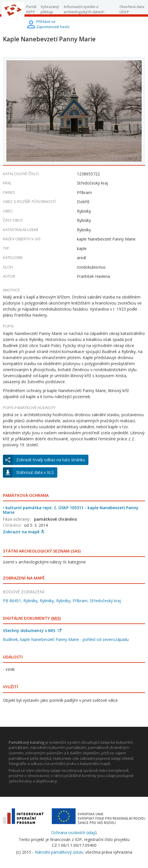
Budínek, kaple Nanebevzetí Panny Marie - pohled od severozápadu (66, 639)
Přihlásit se (46, 22)
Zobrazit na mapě (24, 532)
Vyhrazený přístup (50, 9)
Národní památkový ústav (59, 852)
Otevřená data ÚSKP (132, 9)
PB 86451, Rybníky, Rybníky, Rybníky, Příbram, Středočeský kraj (62, 601)
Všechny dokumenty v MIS (32, 630)
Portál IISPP (31, 9)
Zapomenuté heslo (53, 27)
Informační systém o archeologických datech (84, 9)
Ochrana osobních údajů (74, 833)
